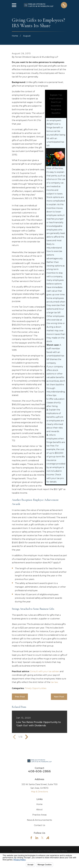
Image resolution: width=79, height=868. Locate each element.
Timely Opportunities (36, 688)
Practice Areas (39, 815)
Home (39, 804)
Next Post (59, 697)
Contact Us (39, 825)
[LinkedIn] (37, 838)
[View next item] (27, 737)
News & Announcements (39, 820)
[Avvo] (48, 838)
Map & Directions (39, 792)
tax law (54, 682)
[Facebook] (31, 838)
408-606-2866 (39, 771)
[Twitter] (42, 838)
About (39, 810)
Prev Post (20, 697)
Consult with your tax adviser (45, 671)
